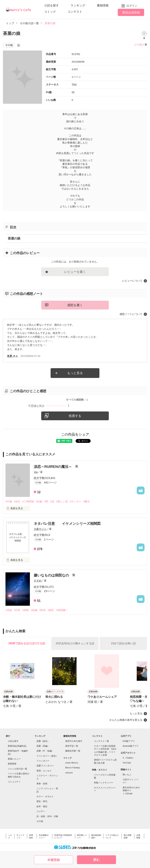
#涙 (52, 501)
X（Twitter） (129, 758)
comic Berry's (72, 763)
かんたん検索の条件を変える (126, 720)
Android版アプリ (131, 746)
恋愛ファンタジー (45, 766)
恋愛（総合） (43, 741)
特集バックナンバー (104, 783)
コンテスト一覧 (101, 741)
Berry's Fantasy (73, 768)
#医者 (42, 610)
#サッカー (75, 501)
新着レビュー (14, 759)
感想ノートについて (131, 314)
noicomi (69, 773)
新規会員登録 (131, 12)
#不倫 (9, 501)
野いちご (127, 775)
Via (36, 472)
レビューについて (132, 281)
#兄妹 (9, 610)
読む (96, 860)
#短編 (34, 610)
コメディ (41, 811)
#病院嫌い (62, 610)
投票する (75, 416)
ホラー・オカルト (45, 796)
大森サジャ (40, 529)
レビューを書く (75, 272)
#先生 (17, 501)
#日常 (17, 610)
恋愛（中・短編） (45, 751)
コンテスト (75, 12)
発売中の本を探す (74, 741)
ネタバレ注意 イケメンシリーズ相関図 (67, 524)
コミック (50, 12)
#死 (46, 501)
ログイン (132, 6)
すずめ (38, 581)
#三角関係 (28, 501)
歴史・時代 (42, 801)
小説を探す (51, 5)
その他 (40, 821)
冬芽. (10, 356)
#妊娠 (39, 501)
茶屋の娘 (14, 238)
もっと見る (75, 373)
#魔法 (86, 501)
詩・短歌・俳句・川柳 (47, 816)
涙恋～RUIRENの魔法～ (53, 467)
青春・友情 (42, 784)
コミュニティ (14, 782)
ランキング (78, 5)
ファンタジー (43, 761)
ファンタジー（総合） (47, 756)
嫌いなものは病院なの (52, 575)
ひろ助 (138, 45)
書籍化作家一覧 (73, 751)
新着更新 (12, 764)
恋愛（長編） (43, 746)
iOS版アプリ (129, 741)
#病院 (25, 610)
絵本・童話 (42, 806)
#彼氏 (51, 610)
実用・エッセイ (44, 771)
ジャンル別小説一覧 (17, 769)
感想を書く (75, 305)
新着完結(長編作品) (17, 746)
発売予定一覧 (72, 746)
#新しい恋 (62, 501)
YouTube (127, 763)
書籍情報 (103, 5)
